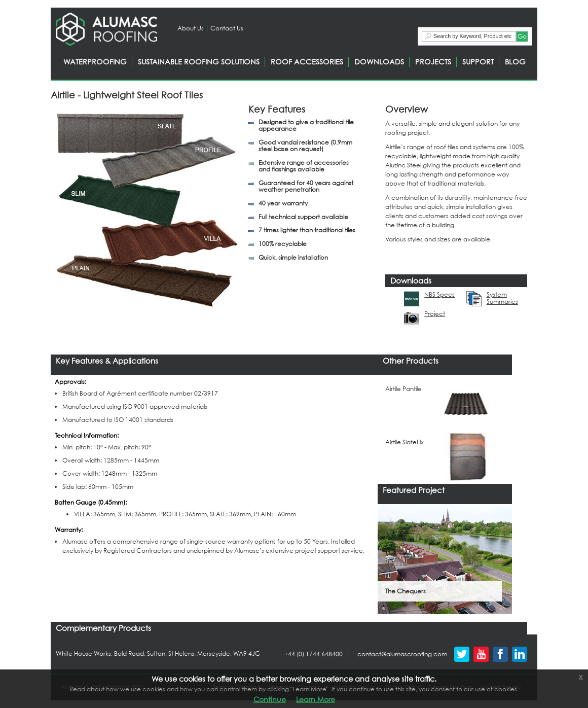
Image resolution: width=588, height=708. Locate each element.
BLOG (515, 62)
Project (435, 314)
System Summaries (502, 298)
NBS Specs (439, 295)
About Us (191, 28)
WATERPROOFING (95, 62)
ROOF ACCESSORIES (307, 62)
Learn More (316, 699)
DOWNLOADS (379, 62)
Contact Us (227, 28)
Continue (270, 699)
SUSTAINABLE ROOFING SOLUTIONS (199, 62)
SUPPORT (478, 62)
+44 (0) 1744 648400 (314, 654)
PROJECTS (433, 62)
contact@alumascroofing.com (402, 654)
